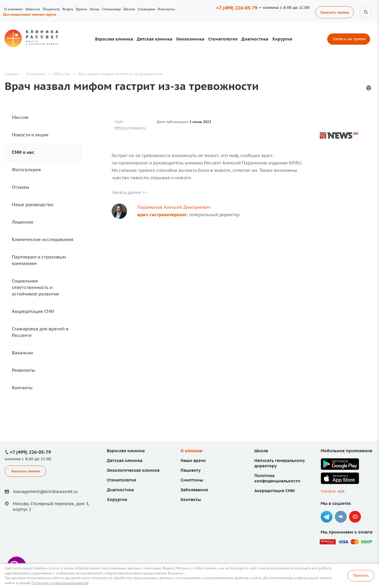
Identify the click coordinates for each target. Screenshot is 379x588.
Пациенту (51, 9)
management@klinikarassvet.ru (45, 492)
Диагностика (255, 39)
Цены (95, 9)
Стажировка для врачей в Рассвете (40, 332)
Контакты (166, 9)
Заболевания (194, 490)
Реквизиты (24, 370)
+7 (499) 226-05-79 (237, 8)
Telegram (327, 517)
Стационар (111, 9)
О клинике (13, 9)
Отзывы (21, 187)
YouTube (355, 517)
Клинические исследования (43, 239)
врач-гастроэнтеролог (162, 215)
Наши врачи (193, 461)
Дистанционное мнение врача (30, 14)
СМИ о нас (23, 152)
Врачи (82, 9)
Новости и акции (30, 135)
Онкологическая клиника (133, 470)
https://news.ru (130, 128)
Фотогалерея (26, 170)
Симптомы (192, 480)
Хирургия (282, 39)
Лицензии (23, 222)
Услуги (68, 9)
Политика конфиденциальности (277, 478)
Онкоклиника (190, 39)
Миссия (20, 117)
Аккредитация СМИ (33, 311)
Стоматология (223, 39)
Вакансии (22, 353)
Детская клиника (155, 39)
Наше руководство (33, 205)
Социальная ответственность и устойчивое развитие (35, 287)
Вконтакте (341, 517)
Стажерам (146, 9)
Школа (129, 9)
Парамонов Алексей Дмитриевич (174, 207)
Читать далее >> (129, 192)
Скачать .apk (333, 491)
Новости (33, 9)
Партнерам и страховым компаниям (39, 260)
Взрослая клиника (114, 39)
